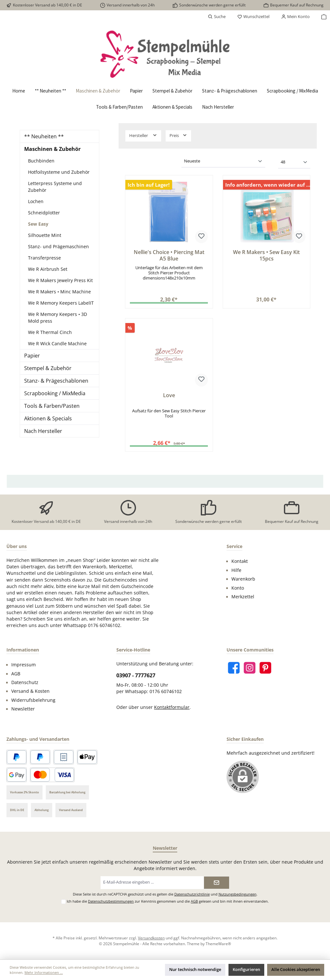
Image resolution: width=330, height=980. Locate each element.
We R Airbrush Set (48, 269)
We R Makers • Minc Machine (59, 292)
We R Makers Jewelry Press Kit (60, 280)
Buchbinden (41, 161)
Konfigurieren (246, 970)
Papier (32, 356)
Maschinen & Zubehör (52, 149)
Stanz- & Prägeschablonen (56, 381)
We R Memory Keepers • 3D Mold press (58, 318)
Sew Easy (38, 224)
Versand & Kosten (30, 691)
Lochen (36, 201)
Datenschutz (25, 682)
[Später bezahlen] (40, 757)
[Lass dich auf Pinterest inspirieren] (265, 668)
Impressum (24, 665)
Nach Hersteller (43, 431)
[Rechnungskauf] (64, 757)
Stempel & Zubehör (48, 368)
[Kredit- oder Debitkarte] (52, 775)
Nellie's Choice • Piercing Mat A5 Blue (169, 256)
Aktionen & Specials (48, 418)
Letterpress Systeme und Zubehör (55, 187)
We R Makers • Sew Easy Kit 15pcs (266, 256)
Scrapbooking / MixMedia (55, 393)
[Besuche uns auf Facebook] (234, 668)
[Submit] (217, 883)
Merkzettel (243, 597)
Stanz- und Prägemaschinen (58, 246)
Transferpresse (44, 258)
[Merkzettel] (253, 17)
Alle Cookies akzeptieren (296, 970)
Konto (238, 588)
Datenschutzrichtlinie (192, 894)
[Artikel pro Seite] (294, 163)
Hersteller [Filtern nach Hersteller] (143, 135)
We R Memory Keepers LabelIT (61, 303)
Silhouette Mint (45, 235)
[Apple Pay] (87, 757)
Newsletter (23, 709)
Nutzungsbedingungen (238, 894)
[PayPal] (17, 757)
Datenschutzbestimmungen (111, 901)
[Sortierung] (223, 162)
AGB (16, 674)
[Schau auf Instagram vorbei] (250, 668)
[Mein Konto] (295, 17)
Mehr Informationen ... (44, 972)
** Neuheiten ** (44, 136)
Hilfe (236, 570)
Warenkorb (243, 579)
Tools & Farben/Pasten (52, 406)
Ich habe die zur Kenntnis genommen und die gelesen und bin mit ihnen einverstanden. (168, 901)
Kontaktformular (172, 707)
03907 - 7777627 (136, 675)
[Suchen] (217, 17)
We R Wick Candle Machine (57, 343)
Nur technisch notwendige (195, 970)
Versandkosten (151, 938)
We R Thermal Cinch (50, 332)
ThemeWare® (218, 944)
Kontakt (240, 561)
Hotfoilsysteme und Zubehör (59, 172)
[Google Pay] (17, 775)
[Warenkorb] (322, 17)
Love (169, 396)
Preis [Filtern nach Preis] (178, 135)
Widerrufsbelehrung (33, 700)
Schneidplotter (44, 213)
